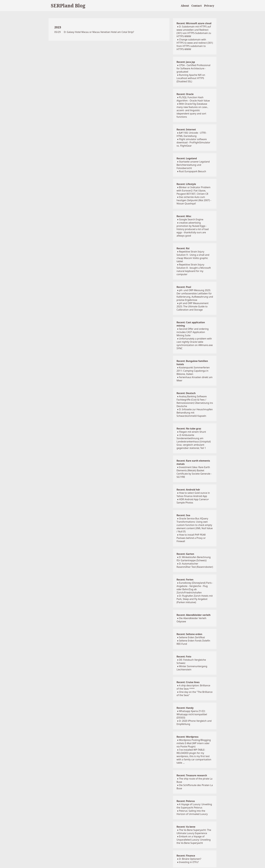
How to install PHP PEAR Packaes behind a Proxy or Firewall (191, 538)
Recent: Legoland (187, 158)
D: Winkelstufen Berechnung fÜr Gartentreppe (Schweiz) (194, 559)
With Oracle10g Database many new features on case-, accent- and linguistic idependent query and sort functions (192, 110)
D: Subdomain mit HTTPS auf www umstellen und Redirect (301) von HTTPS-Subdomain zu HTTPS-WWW (194, 31)
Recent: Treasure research (192, 775)
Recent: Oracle (185, 94)
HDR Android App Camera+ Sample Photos (193, 501)
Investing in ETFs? (189, 862)
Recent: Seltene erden (189, 634)
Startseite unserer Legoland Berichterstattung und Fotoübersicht (193, 165)
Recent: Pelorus (186, 801)
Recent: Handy (185, 708)
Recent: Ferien (185, 580)
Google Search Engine (191, 219)
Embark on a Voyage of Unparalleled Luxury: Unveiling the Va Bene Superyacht (194, 840)
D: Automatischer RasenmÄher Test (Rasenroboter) (195, 565)
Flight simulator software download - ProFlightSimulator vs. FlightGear (193, 142)
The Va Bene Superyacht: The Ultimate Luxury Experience (194, 832)
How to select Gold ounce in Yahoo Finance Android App (193, 494)
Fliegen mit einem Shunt (193, 432)
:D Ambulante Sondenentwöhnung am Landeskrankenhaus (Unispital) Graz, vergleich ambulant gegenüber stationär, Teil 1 (194, 442)
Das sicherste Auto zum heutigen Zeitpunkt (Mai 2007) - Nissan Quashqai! (194, 200)
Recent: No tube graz (189, 429)
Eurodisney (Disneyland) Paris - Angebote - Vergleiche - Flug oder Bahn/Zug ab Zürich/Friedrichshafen (195, 588)
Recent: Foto (184, 657)
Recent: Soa (183, 515)
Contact (197, 6)
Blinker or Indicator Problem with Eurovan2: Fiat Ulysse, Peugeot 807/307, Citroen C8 (193, 191)
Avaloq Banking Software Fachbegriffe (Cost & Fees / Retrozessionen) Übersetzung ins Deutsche (195, 401)
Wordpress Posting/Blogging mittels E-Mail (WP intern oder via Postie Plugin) (194, 743)
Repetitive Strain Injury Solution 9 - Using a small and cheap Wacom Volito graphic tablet (193, 256)
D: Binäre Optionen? (190, 859)
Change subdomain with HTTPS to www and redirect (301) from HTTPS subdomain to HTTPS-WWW (195, 44)
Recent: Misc (184, 216)
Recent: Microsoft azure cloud (194, 23)
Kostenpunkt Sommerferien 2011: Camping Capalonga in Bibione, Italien (193, 371)
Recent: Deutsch (186, 393)
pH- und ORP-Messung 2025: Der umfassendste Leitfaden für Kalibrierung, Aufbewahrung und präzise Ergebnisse (195, 295)
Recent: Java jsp (186, 62)
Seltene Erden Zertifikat (192, 637)
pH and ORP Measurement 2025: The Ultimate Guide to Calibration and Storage (193, 306)
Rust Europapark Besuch (193, 171)
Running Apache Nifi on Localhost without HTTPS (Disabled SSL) (191, 78)
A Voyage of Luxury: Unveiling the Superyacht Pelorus (194, 806)
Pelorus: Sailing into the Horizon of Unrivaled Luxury (192, 812)
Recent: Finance (186, 856)
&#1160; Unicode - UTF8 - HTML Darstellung (192, 134)
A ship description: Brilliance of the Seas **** (193, 687)
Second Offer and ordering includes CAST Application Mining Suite (193, 332)
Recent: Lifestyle (186, 184)
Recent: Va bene (186, 827)
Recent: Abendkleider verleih (193, 615)
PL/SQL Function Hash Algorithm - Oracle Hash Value (193, 99)
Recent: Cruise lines (188, 682)
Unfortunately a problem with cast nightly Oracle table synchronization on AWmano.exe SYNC (195, 343)
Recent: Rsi (183, 248)
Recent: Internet (186, 129)
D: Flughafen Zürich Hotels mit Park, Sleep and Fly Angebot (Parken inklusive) (195, 599)
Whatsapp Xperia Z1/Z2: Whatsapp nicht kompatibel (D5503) (192, 714)
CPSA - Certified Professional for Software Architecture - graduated (193, 68)
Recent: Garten (185, 554)
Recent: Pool (184, 287)
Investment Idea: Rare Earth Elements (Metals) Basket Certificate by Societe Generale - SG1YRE (194, 472)
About (185, 6)
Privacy (209, 6)
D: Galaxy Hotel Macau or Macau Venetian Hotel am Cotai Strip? (99, 32)
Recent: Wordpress (188, 737)
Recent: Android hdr (188, 490)
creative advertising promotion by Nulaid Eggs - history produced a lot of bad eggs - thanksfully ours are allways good (193, 229)
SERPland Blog (68, 6)
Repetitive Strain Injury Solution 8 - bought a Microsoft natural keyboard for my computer (194, 269)
